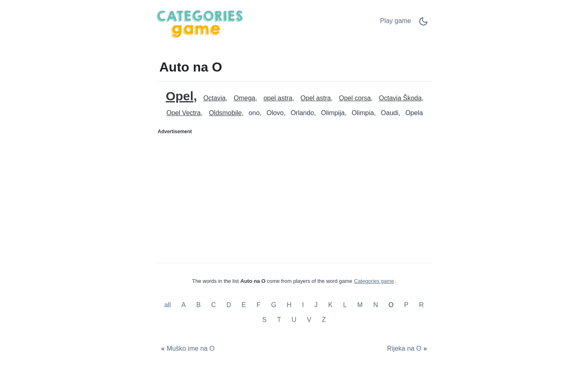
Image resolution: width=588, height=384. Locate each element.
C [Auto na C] (214, 305)
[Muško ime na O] (187, 349)
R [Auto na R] (421, 305)
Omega (244, 98)
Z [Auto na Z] (324, 320)
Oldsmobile (225, 113)
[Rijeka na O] (408, 349)
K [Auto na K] (330, 305)
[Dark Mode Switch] (423, 24)
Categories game (374, 281)
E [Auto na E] (244, 305)
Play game (395, 21)
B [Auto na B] (199, 305)
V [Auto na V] (309, 320)
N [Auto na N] (376, 305)
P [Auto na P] (406, 305)
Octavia (214, 98)
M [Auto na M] (360, 305)
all (168, 305)
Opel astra (316, 98)
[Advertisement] (225, 190)
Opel (180, 96)
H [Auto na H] (289, 305)
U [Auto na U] (294, 320)
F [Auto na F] (259, 305)
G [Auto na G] (273, 305)
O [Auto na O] (391, 305)
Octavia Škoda (400, 98)
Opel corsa (355, 98)
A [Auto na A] (184, 305)
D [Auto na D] (229, 305)
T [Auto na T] (279, 320)
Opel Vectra (184, 113)
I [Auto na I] (303, 305)
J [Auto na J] (316, 305)
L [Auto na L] (345, 305)
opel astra (278, 98)
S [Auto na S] (265, 320)
